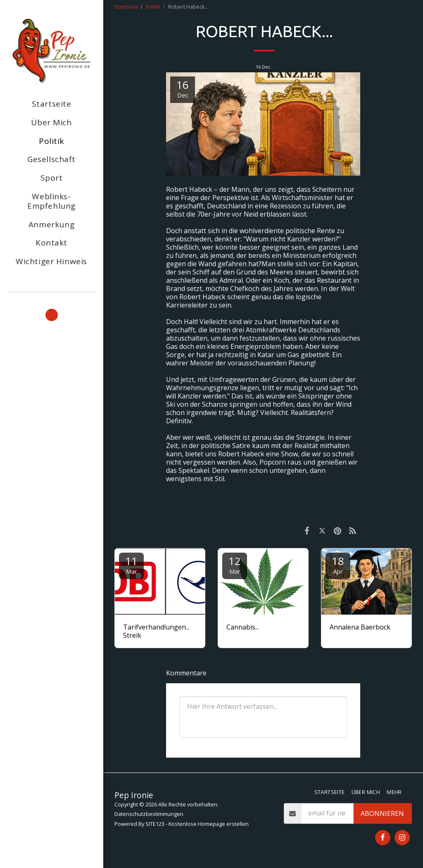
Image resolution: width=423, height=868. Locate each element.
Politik (153, 7)
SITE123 (155, 824)
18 (338, 564)
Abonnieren (382, 813)
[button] (52, 315)
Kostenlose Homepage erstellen (209, 824)
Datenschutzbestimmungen (149, 814)
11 (131, 564)
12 (235, 564)
